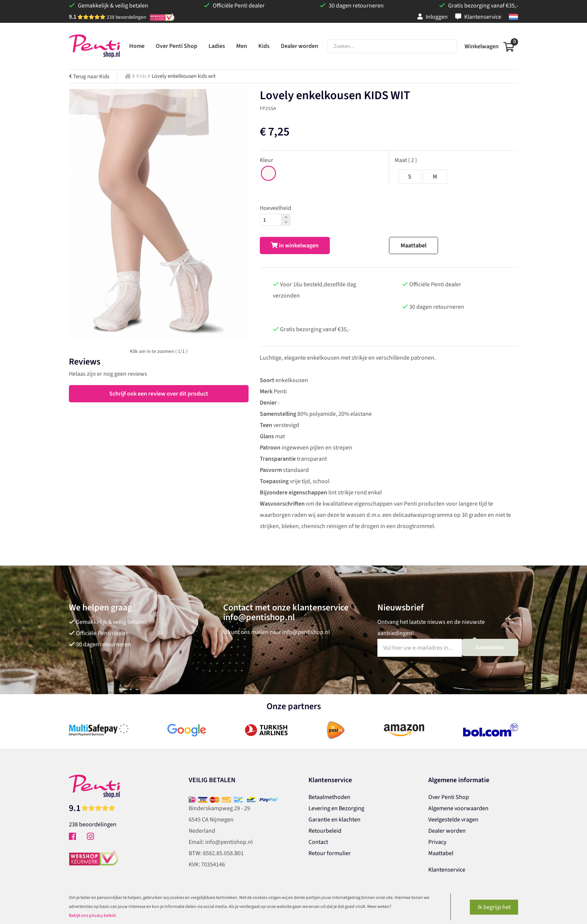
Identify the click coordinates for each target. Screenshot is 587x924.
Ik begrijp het (494, 907)
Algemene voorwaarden (458, 808)
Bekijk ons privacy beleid (92, 916)
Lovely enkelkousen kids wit (184, 76)
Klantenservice (478, 17)
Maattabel (413, 246)
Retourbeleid (325, 831)
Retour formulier (330, 853)
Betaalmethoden (329, 797)
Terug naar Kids (89, 77)
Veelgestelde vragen (453, 820)
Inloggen (433, 17)
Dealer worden (447, 831)
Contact (318, 842)
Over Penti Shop (449, 797)
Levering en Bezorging (336, 808)
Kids (141, 76)
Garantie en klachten (334, 820)
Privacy (437, 842)
